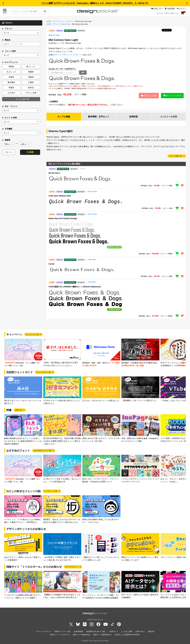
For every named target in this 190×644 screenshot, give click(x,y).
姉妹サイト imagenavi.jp (81, 635)
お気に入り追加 (149, 96)
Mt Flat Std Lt (54, 173)
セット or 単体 (9, 118)
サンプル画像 (64, 117)
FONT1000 (92, 282)
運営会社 (151, 631)
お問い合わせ (140, 631)
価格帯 (6, 140)
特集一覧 (18, 410)
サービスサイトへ (72, 567)
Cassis (52, 264)
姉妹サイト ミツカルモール (60, 635)
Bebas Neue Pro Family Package (63, 218)
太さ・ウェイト (10, 106)
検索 (30, 152)
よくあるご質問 (127, 631)
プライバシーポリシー (44, 631)
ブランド (7, 29)
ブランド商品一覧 (175, 156)
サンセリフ (70, 21)
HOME (49, 21)
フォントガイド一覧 (44, 372)
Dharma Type (66, 24)
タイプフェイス (58, 21)
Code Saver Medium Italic (60, 196)
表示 (83, 72)
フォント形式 (9, 51)
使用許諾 (134, 117)
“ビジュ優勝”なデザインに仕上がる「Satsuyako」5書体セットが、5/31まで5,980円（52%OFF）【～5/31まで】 (95, 3)
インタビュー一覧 (51, 491)
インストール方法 (168, 117)
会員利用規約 (78, 631)
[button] (3, 3)
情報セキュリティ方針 (63, 631)
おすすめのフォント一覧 (42, 451)
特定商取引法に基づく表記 (96, 631)
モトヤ (83, 169)
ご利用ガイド (113, 631)
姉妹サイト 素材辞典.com (102, 635)
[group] (23, 353)
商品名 (6, 40)
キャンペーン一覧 (32, 334)
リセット (8, 152)
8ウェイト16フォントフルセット (68, 55)
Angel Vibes (92, 260)
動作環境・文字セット (99, 117)
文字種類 (7, 129)
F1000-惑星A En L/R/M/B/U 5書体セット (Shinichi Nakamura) (75, 287)
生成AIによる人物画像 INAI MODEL (127, 635)
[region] (116, 79)
